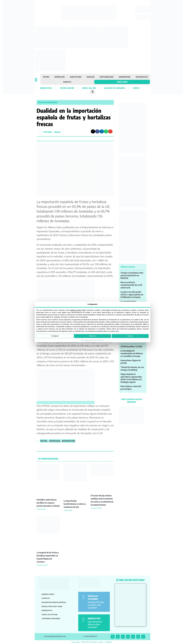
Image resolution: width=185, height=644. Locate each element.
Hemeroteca (46, 88)
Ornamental (125, 77)
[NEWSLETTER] (83, 620)
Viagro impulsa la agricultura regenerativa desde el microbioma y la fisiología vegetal (131, 378)
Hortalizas (59, 77)
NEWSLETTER (94, 618)
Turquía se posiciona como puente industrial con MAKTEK (132, 275)
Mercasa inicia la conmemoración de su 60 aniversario (131, 285)
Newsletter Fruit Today (52, 606)
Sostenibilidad (107, 77)
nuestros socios (76, 310)
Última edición (67, 88)
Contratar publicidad (51, 618)
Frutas (46, 77)
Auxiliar (91, 77)
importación (68, 441)
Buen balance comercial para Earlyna (131, 388)
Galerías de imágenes (115, 88)
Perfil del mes (89, 88)
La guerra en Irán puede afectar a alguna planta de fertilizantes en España (132, 295)
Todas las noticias (50, 614)
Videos (136, 88)
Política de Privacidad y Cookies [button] (92, 642)
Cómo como (122, 82)
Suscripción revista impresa (54, 602)
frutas (44, 441)
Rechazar (92, 336)
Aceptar (130, 336)
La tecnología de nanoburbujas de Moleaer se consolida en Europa (132, 353)
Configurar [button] (108, 642)
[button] (36, 80)
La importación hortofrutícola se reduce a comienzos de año (75, 504)
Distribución (142, 77)
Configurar (55, 336)
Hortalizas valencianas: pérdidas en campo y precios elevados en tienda (48, 503)
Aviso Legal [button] (75, 642)
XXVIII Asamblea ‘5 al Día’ (131, 347)
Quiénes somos (48, 594)
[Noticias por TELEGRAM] (83, 597)
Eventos (67, 82)
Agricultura (76, 77)
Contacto (46, 598)
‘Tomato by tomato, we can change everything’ (132, 369)
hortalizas (55, 441)
